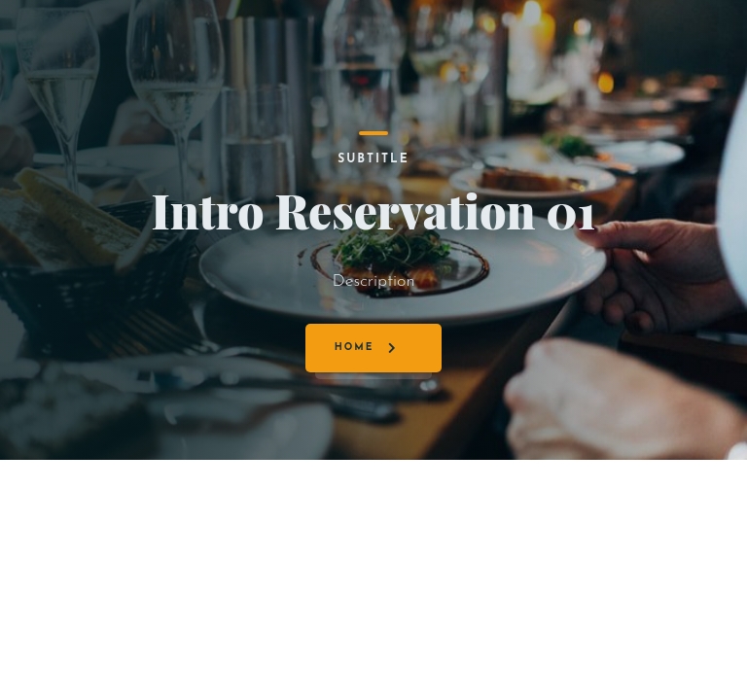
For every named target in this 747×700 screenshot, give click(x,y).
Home (355, 348)
